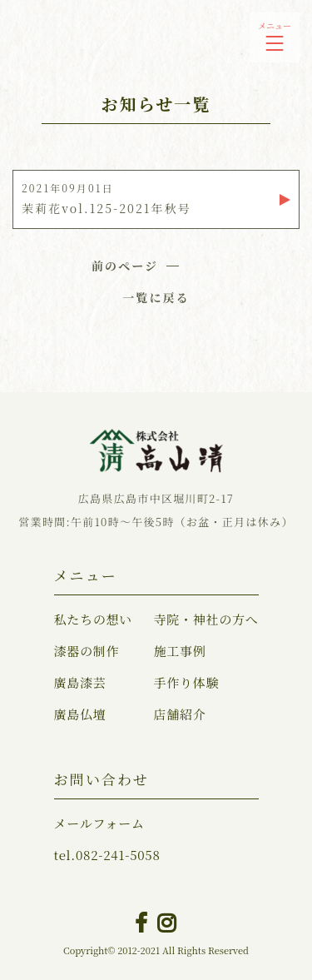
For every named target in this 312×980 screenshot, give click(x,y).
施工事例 (179, 651)
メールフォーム (99, 823)
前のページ (125, 266)
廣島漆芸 (80, 682)
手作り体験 (186, 682)
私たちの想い (94, 619)
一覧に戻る (156, 297)
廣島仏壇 (80, 714)
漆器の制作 (87, 651)
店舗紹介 (179, 714)
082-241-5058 (107, 855)
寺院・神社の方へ (206, 619)
